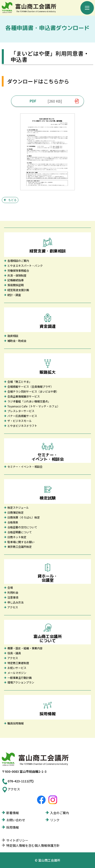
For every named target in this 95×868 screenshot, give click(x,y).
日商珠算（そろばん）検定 (24, 518)
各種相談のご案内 (18, 261)
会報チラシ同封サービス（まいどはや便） (33, 392)
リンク (55, 820)
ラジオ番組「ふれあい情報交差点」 (29, 402)
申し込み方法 (15, 603)
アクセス (13, 608)
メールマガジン (17, 673)
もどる (12, 200)
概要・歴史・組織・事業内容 (25, 648)
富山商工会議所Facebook (41, 800)
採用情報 (13, 827)
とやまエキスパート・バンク (25, 266)
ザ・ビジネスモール (20, 421)
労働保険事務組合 (18, 271)
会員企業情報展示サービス (24, 397)
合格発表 (13, 523)
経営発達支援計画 (18, 290)
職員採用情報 (15, 724)
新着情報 (13, 813)
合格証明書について (20, 532)
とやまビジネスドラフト (22, 426)
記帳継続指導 (15, 280)
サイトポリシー (17, 840)
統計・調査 (14, 295)
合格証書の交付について (22, 527)
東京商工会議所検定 (20, 547)
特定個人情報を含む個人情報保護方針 (33, 845)
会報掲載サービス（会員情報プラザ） (30, 387)
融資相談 (13, 336)
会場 (10, 588)
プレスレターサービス (21, 411)
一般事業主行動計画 (20, 678)
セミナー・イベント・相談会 (25, 467)
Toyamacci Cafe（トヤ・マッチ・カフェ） (34, 406)
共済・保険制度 (17, 276)
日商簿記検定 (15, 513)
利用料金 (13, 593)
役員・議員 (14, 653)
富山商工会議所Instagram (53, 800)
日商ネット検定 (17, 537)
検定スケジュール (18, 508)
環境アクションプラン (21, 683)
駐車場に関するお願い (21, 542)
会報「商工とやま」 (20, 382)
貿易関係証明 (15, 285)
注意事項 (13, 598)
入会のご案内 (60, 813)
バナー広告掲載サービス (22, 416)
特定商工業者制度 (18, 663)
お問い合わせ (16, 820)
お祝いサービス (17, 668)
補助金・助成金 (17, 341)
